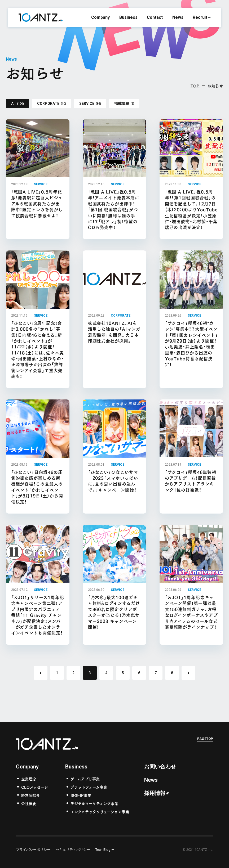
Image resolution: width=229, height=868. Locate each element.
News (178, 17)
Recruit (200, 17)
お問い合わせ (160, 767)
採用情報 (155, 793)
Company (100, 17)
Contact (155, 17)
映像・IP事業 (81, 795)
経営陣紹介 (30, 795)
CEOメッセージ (35, 787)
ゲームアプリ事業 (85, 779)
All (17, 104)
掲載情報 (124, 104)
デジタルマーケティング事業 (94, 803)
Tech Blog (103, 850)
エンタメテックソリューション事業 (100, 811)
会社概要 (29, 803)
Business (128, 17)
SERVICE (90, 104)
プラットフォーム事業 (89, 787)
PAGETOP (205, 739)
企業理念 (29, 779)
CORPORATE (52, 104)
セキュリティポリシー (73, 850)
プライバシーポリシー (33, 850)
